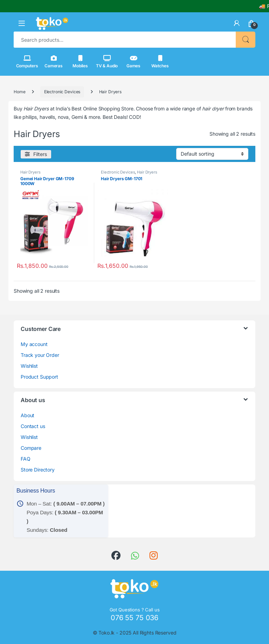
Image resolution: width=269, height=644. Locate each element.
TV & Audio (107, 62)
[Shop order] (212, 154)
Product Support (39, 377)
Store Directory (38, 470)
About (27, 415)
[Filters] (36, 154)
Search (246, 40)
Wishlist (29, 366)
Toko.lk (106, 633)
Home (19, 92)
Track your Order (40, 355)
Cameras (54, 62)
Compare (31, 448)
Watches (160, 62)
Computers (27, 62)
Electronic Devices (62, 92)
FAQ (26, 459)
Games (133, 62)
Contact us (33, 426)
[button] (22, 23)
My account (34, 344)
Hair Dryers (30, 172)
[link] (237, 23)
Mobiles (80, 62)
